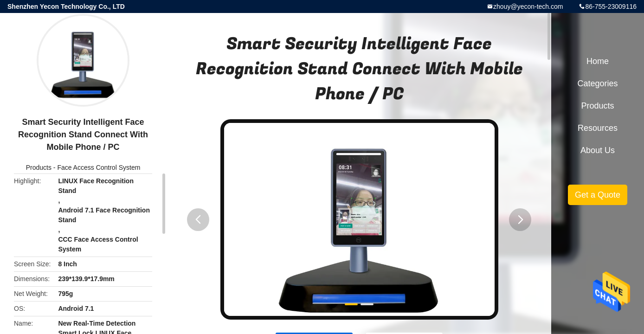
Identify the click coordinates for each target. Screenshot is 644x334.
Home (598, 61)
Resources (598, 128)
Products (39, 167)
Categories (597, 83)
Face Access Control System (99, 167)
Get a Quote (598, 195)
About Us (598, 150)
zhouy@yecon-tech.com (528, 6)
